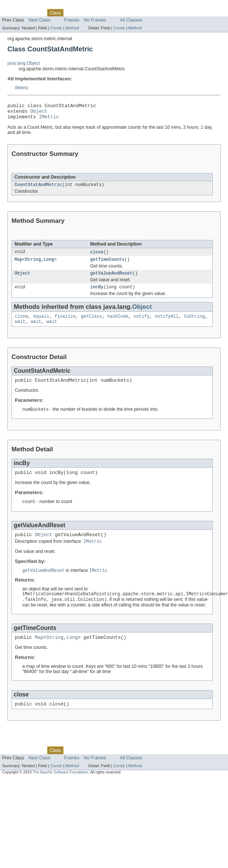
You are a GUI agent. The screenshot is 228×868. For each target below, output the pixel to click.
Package (34, 13)
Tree (85, 13)
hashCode (118, 324)
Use (72, 13)
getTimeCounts (107, 265)
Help (142, 13)
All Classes (131, 20)
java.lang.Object (24, 63)
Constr (56, 28)
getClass (92, 324)
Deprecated (106, 13)
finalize (65, 324)
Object (39, 113)
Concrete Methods (121, 240)
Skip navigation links (20, 6)
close (97, 256)
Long (49, 265)
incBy (97, 294)
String (33, 265)
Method (72, 28)
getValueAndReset (111, 279)
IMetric (22, 88)
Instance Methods (71, 240)
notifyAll (167, 324)
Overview (12, 13)
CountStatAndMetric (38, 189)
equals (41, 324)
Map (18, 265)
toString (194, 324)
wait (20, 330)
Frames (72, 20)
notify (142, 324)
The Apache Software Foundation (61, 789)
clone (22, 324)
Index (127, 13)
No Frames (95, 20)
